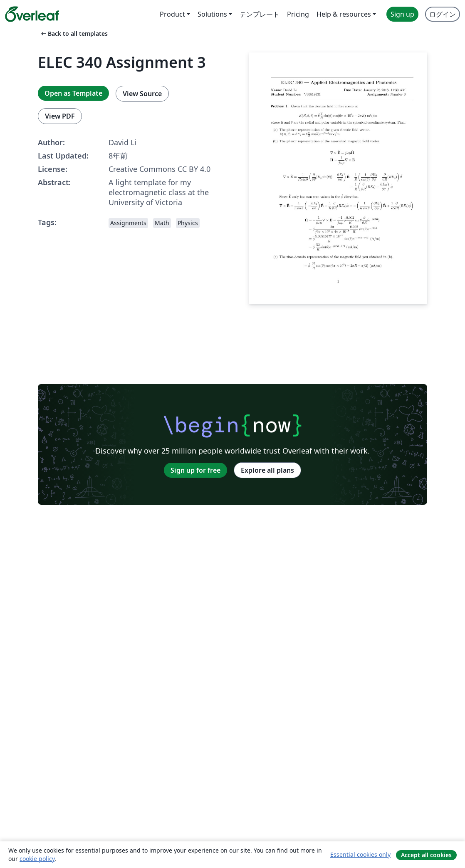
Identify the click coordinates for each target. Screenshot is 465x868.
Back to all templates (74, 33)
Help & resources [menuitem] (344, 14)
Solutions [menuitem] (212, 14)
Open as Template (73, 93)
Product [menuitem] (172, 14)
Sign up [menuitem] (402, 14)
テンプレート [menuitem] (260, 14)
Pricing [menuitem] (298, 14)
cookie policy (37, 859)
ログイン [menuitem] (443, 14)
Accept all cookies (426, 855)
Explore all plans (267, 470)
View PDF (60, 116)
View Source (142, 94)
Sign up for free (195, 470)
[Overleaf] (32, 14)
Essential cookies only (360, 854)
